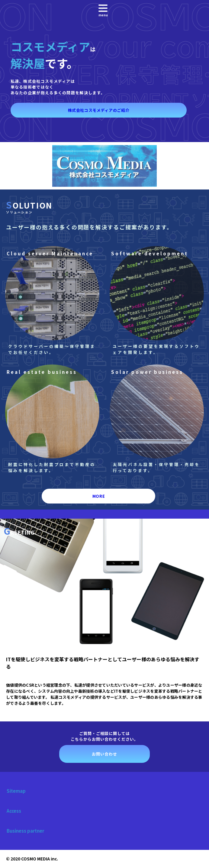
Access (14, 811)
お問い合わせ (104, 754)
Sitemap (16, 791)
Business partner (25, 831)
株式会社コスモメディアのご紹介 (99, 110)
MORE (99, 496)
